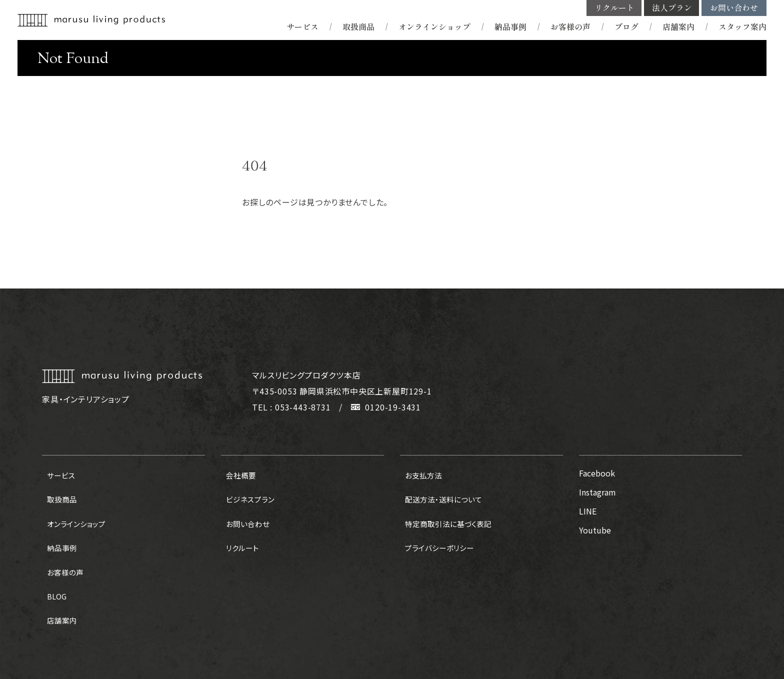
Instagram (597, 492)
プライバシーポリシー (437, 530)
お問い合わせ (734, 8)
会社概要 (237, 473)
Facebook (597, 473)
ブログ (626, 27)
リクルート (614, 8)
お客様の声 (570, 27)
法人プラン (672, 8)
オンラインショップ (434, 27)
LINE (588, 511)
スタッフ (742, 27)
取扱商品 (358, 27)
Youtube (595, 530)
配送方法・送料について (441, 492)
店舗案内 (678, 27)
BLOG (52, 568)
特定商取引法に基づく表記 (446, 511)
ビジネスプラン (247, 492)
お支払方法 (420, 473)
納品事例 (510, 27)
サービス (302, 27)
